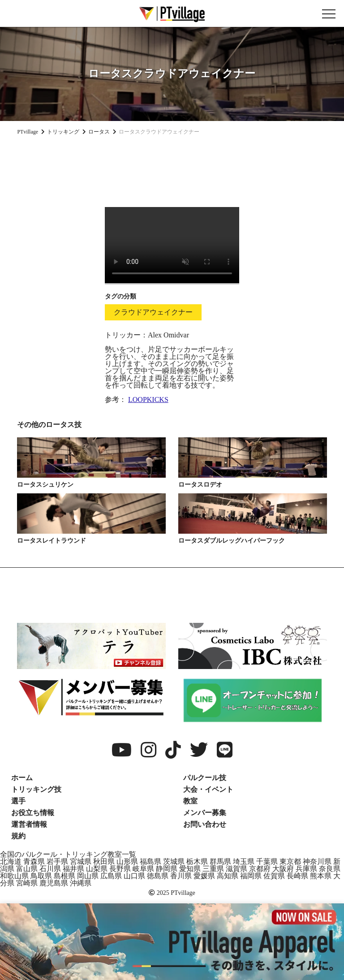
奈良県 (330, 869)
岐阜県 (143, 869)
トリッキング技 (36, 789)
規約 (18, 836)
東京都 (290, 861)
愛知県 (190, 869)
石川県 (50, 869)
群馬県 (220, 861)
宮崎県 (27, 883)
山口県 (134, 876)
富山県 (27, 869)
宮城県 (81, 861)
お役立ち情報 (33, 813)
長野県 (120, 869)
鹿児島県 (54, 883)
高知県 (228, 876)
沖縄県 (81, 883)
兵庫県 (306, 869)
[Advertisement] (172, 168)
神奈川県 (317, 861)
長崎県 (297, 876)
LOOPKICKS (148, 399)
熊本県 (321, 876)
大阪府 (283, 869)
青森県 (34, 861)
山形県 (127, 861)
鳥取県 (41, 876)
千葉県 (267, 861)
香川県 (181, 876)
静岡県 (167, 869)
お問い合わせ (205, 824)
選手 (18, 801)
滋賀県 (236, 869)
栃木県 (197, 861)
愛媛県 (204, 876)
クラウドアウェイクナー (153, 312)
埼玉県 (244, 861)
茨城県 (174, 861)
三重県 (213, 869)
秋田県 (104, 861)
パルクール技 (205, 778)
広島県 (111, 876)
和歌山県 (14, 876)
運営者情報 (29, 824)
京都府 (260, 869)
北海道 (11, 861)
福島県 (150, 861)
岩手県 (57, 861)
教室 (190, 801)
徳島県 (158, 876)
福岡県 (251, 876)
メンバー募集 (205, 813)
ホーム (22, 778)
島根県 (64, 876)
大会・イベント (208, 789)
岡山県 (88, 876)
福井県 (73, 869)
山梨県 (97, 869)
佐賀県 (274, 876)
